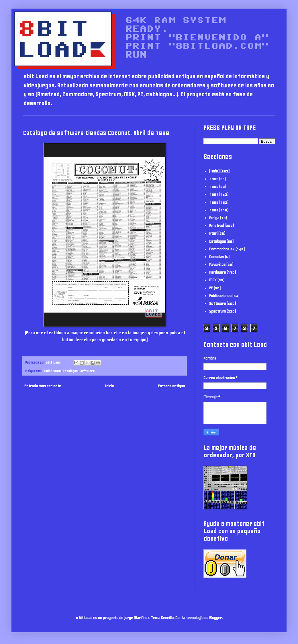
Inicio (109, 386)
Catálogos (70, 371)
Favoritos (217, 265)
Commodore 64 (222, 249)
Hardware (217, 272)
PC (211, 288)
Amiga (214, 218)
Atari (213, 233)
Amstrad (216, 226)
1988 (214, 202)
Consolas (217, 257)
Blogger (215, 618)
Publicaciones (220, 296)
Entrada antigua (171, 386)
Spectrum (217, 311)
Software (87, 371)
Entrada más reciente (43, 386)
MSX (213, 280)
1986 (214, 187)
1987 (214, 194)
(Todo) (47, 371)
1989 (57, 371)
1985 (214, 179)
